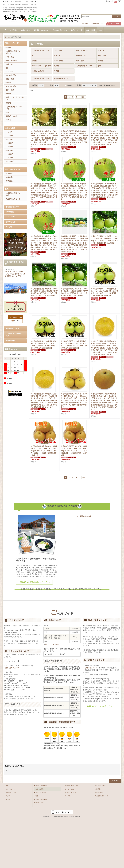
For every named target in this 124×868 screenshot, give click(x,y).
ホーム (8, 786)
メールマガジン (12, 217)
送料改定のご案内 (12, 329)
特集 (37, 796)
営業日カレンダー (70, 792)
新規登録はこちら (98, 24)
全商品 (9, 47)
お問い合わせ (11, 222)
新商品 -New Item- (41, 786)
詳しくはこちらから (13, 668)
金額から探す (39, 803)
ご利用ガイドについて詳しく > (99, 706)
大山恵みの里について (101, 796)
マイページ (9, 799)
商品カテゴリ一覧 (41, 792)
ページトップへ (116, 781)
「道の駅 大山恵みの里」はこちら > (34, 582)
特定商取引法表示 (12, 207)
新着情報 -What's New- (72, 786)
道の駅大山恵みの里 (84, 516)
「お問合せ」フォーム (91, 668)
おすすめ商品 (39, 789)
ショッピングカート (12, 789)
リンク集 (9, 227)
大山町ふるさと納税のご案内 (15, 335)
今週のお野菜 (11, 341)
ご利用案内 (10, 212)
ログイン (86, 24)
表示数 (35, 85)
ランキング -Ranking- (42, 799)
